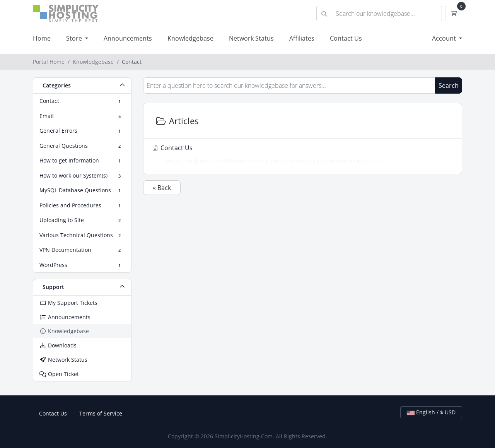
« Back (162, 188)
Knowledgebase (190, 38)
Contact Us (346, 38)
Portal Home (49, 62)
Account (445, 38)
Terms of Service (101, 413)
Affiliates (302, 38)
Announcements (128, 38)
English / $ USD (431, 412)
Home (42, 38)
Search (449, 85)
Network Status (251, 38)
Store (75, 38)
